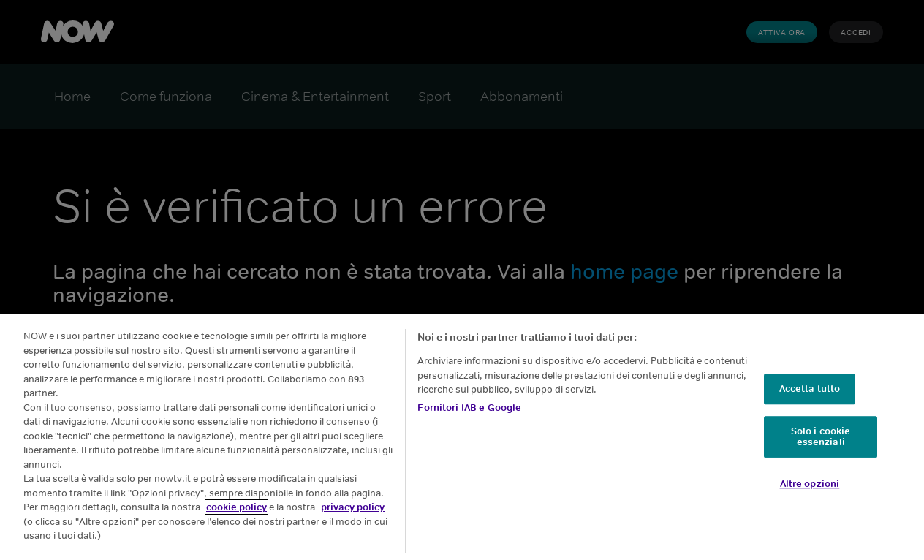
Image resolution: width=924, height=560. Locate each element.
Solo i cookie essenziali (821, 437)
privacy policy (353, 507)
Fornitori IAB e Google (469, 408)
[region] (462, 437)
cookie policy (236, 507)
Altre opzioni (810, 484)
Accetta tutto (810, 389)
